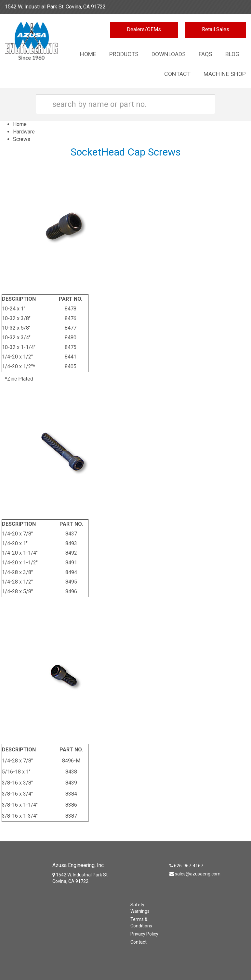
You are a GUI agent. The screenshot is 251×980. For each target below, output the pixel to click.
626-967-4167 (230, 7)
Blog (232, 54)
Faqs (205, 54)
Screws (22, 139)
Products (124, 54)
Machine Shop (225, 74)
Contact (177, 74)
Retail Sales (216, 29)
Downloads (169, 54)
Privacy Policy (144, 934)
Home (88, 54)
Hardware (24, 132)
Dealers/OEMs (144, 29)
